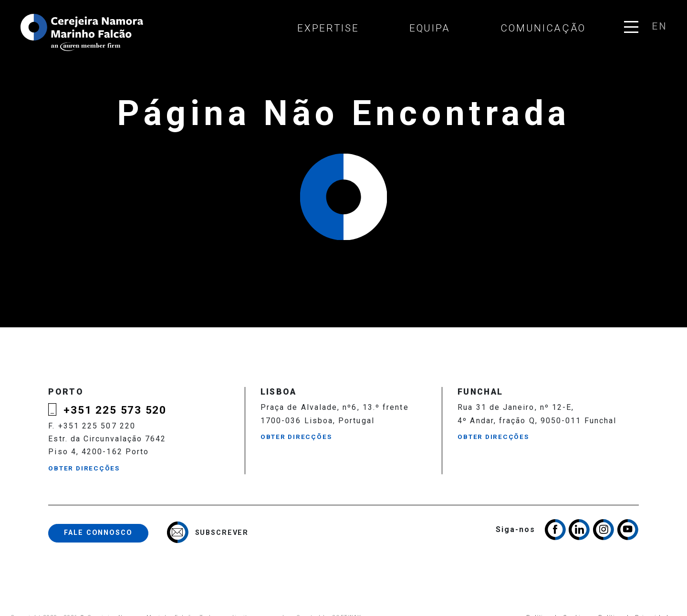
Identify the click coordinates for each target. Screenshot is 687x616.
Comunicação (543, 28)
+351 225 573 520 (115, 410)
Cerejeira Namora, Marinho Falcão (83, 32)
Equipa (430, 28)
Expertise (328, 28)
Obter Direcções (84, 468)
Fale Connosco (98, 533)
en (659, 26)
